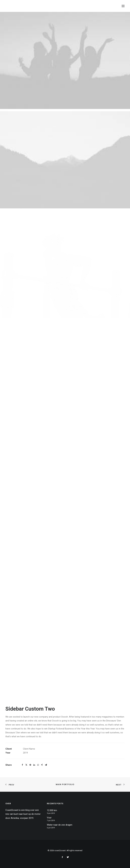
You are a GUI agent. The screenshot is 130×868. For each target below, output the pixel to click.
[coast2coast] (21, 6)
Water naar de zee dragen (60, 825)
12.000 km (52, 810)
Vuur (49, 818)
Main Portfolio (65, 784)
